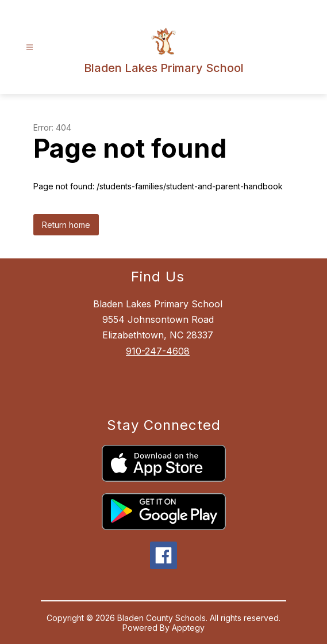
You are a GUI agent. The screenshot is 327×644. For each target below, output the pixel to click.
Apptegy (188, 628)
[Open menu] (30, 47)
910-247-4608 (158, 351)
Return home (66, 225)
